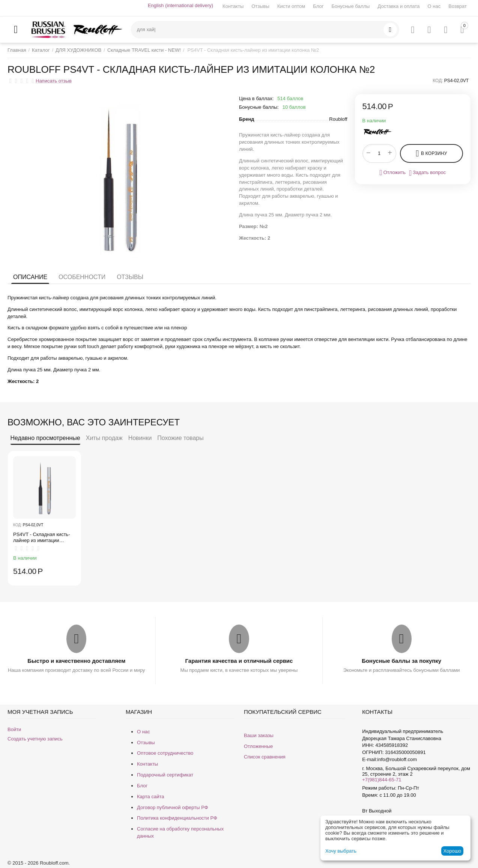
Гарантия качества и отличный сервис (239, 661)
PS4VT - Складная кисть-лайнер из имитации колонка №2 (42, 537)
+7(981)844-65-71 (382, 780)
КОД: (438, 81)
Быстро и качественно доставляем (76, 661)
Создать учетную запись (35, 739)
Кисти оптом (291, 6)
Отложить (392, 173)
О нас (434, 6)
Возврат (458, 6)
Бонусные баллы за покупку (401, 661)
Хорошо (452, 851)
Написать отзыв (54, 81)
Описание (30, 277)
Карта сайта (150, 797)
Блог (318, 6)
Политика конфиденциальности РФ (177, 818)
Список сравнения (265, 757)
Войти (14, 729)
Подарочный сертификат (165, 775)
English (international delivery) (180, 5)
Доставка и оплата (398, 6)
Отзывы (260, 6)
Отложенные (258, 746)
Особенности (82, 277)
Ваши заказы (259, 735)
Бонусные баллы (350, 6)
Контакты (233, 6)
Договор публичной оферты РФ (173, 807)
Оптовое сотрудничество (165, 753)
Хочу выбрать (341, 851)
